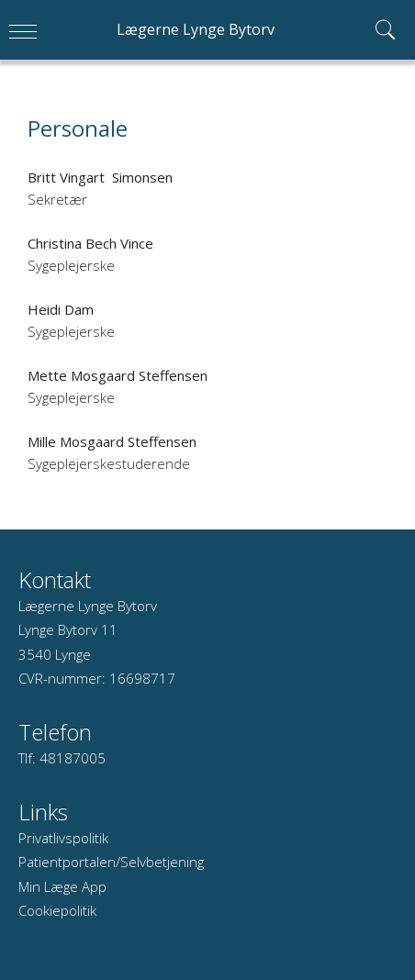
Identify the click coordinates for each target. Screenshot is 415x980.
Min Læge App (62, 886)
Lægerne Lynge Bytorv (196, 30)
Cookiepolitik (57, 910)
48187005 (73, 758)
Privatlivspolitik (63, 838)
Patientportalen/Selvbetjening (111, 862)
